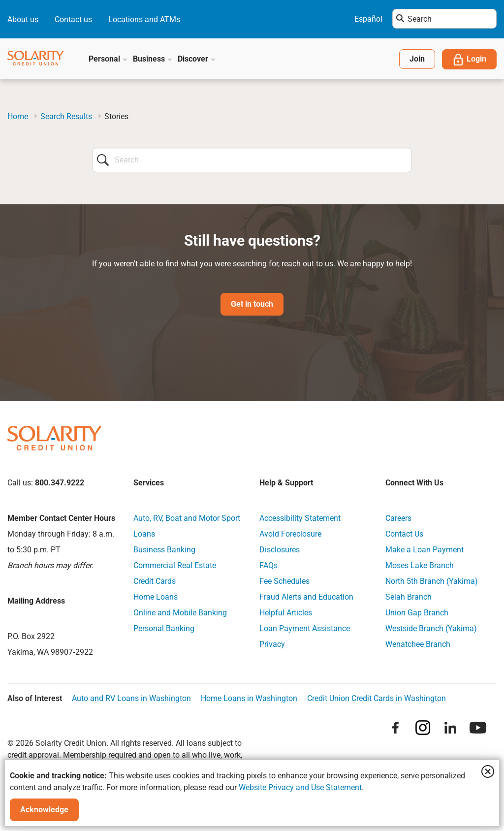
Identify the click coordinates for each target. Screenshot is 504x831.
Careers (398, 518)
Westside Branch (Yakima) (431, 628)
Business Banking (164, 550)
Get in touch (252, 304)
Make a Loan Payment (425, 550)
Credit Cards (155, 581)
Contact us (73, 19)
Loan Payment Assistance (305, 628)
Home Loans (156, 597)
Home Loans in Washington (249, 698)
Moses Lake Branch (420, 565)
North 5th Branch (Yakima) (432, 581)
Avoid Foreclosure (290, 534)
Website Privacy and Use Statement (300, 787)
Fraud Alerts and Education (306, 597)
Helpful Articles (286, 613)
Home (18, 116)
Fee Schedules (284, 581)
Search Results (66, 116)
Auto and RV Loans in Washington (131, 698)
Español (368, 19)
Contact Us (404, 534)
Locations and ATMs (144, 19)
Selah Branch (409, 597)
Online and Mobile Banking (180, 613)
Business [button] (153, 59)
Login (469, 60)
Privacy (272, 644)
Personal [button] (108, 59)
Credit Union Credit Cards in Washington (377, 698)
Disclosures (280, 550)
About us (23, 19)
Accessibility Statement (300, 518)
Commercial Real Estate (175, 565)
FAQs (268, 565)
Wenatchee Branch (418, 644)
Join (417, 59)
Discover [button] (197, 59)
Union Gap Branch (417, 613)
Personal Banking (164, 628)
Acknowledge (44, 810)
